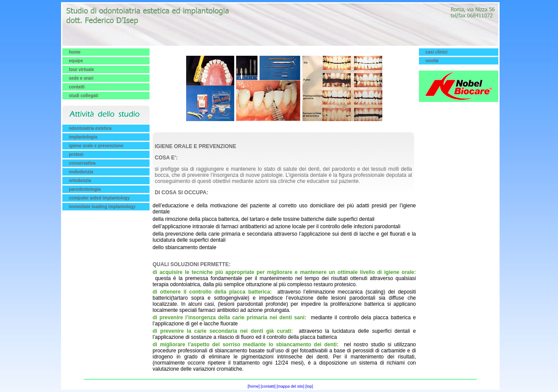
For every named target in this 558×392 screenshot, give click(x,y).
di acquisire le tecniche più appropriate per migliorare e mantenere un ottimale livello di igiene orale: (284, 272)
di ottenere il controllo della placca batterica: (212, 292)
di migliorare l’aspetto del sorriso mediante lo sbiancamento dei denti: (245, 345)
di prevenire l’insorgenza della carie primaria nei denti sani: (230, 318)
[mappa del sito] (291, 386)
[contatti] (268, 386)
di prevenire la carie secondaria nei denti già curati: (223, 331)
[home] (254, 386)
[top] (310, 386)
